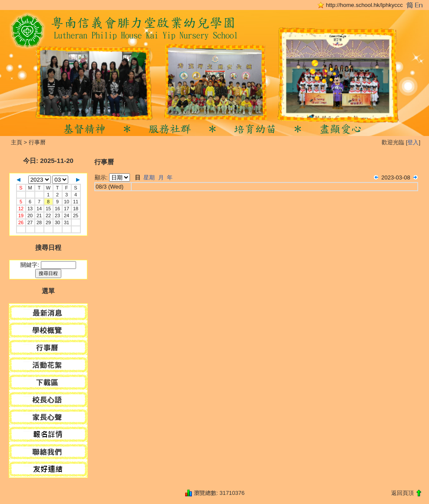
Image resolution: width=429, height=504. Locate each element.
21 (39, 216)
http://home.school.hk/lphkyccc (364, 5)
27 (30, 222)
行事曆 (37, 142)
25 (76, 216)
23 (57, 216)
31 (67, 222)
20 (30, 216)
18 (76, 209)
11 (76, 202)
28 (39, 222)
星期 (149, 177)
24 (67, 216)
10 (67, 202)
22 (48, 216)
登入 (413, 142)
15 (48, 209)
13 (30, 209)
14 (39, 209)
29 (48, 222)
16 (57, 209)
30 (57, 222)
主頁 (17, 142)
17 (67, 209)
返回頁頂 (402, 493)
